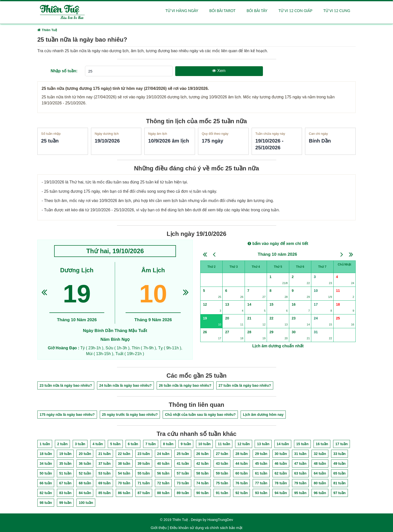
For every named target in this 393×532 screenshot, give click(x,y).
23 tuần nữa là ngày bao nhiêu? (66, 385)
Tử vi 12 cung (337, 11)
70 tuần (124, 483)
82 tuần (46, 493)
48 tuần (320, 463)
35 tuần (65, 463)
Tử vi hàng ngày (182, 11)
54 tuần (124, 473)
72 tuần (163, 483)
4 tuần (98, 444)
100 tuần (86, 503)
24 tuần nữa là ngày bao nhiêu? (125, 385)
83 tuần (65, 493)
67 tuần (65, 483)
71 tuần (144, 483)
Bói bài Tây (257, 11)
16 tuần (322, 444)
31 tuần (300, 454)
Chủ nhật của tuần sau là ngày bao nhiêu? (200, 415)
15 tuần (302, 444)
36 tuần (85, 463)
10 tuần (204, 444)
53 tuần (104, 473)
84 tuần (85, 493)
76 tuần (241, 483)
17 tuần (341, 444)
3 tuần (80, 444)
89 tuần (183, 493)
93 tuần (261, 493)
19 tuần (65, 454)
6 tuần (133, 444)
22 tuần (124, 454)
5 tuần (115, 444)
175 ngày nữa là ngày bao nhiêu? (67, 415)
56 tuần (163, 473)
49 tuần (339, 463)
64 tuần (320, 473)
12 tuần (243, 444)
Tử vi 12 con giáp (295, 11)
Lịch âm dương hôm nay (263, 415)
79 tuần (300, 483)
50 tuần (46, 473)
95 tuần (300, 493)
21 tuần (104, 454)
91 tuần (222, 493)
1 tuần (45, 444)
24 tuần (163, 454)
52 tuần (85, 473)
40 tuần (163, 463)
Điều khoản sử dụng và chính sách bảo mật (206, 528)
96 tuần (320, 493)
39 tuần (144, 463)
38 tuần (124, 463)
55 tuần (144, 473)
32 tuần (320, 454)
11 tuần (224, 444)
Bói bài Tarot (222, 11)
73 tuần (183, 483)
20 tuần (85, 454)
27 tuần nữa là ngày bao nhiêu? (245, 385)
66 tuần (46, 483)
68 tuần (85, 483)
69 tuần (104, 483)
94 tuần (281, 493)
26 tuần (202, 454)
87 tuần (144, 493)
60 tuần (241, 473)
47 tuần (300, 463)
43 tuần (222, 463)
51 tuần (65, 473)
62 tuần (281, 473)
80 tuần (320, 483)
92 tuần (241, 493)
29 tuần (261, 454)
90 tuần (202, 493)
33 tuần (339, 454)
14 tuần (283, 444)
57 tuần (183, 473)
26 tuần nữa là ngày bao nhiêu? (185, 385)
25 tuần (183, 454)
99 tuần (65, 503)
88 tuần (163, 493)
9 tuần (186, 444)
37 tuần (104, 463)
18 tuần (46, 454)
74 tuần (202, 483)
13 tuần (263, 444)
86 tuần (124, 493)
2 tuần (62, 444)
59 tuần (222, 473)
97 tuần (339, 493)
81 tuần (339, 483)
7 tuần (151, 444)
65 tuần (339, 473)
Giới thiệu (159, 528)
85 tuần (104, 493)
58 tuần (202, 473)
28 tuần (241, 454)
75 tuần (222, 483)
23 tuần (144, 454)
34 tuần (46, 463)
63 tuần (300, 473)
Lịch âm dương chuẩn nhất (278, 346)
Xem (219, 71)
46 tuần (281, 463)
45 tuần (261, 463)
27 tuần (222, 454)
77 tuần (261, 483)
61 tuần (261, 473)
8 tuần (168, 444)
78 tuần (281, 483)
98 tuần (46, 503)
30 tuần (281, 454)
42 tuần (202, 463)
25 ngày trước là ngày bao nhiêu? (130, 415)
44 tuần (241, 463)
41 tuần (183, 463)
